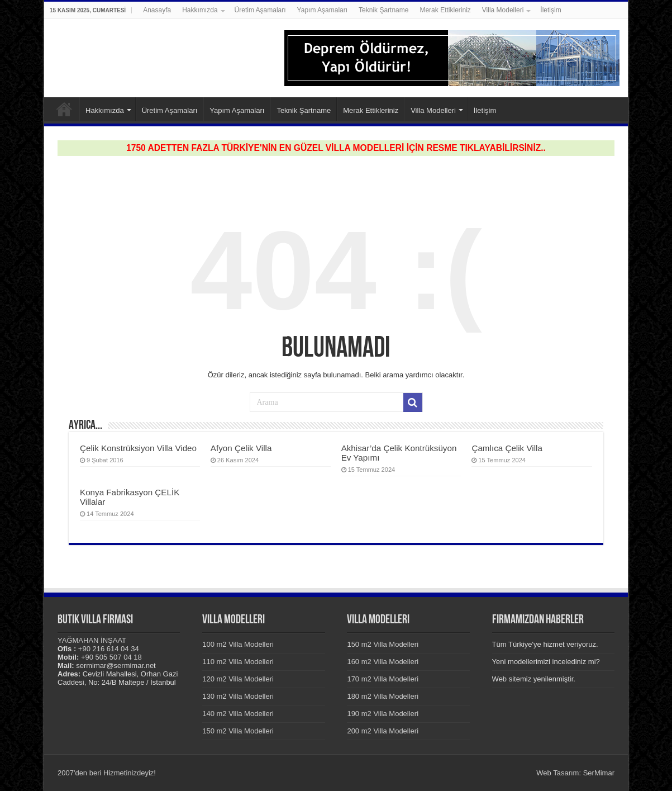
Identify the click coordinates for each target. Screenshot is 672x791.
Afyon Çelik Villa (241, 448)
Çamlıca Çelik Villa (507, 448)
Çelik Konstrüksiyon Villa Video (138, 448)
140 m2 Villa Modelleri (238, 714)
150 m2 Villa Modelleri (238, 731)
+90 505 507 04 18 (111, 657)
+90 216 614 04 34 (109, 649)
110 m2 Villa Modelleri (238, 662)
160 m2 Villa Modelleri (383, 662)
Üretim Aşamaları (260, 10)
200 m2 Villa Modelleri (383, 731)
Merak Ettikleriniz (445, 10)
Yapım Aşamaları (322, 10)
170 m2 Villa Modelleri (383, 679)
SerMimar (599, 773)
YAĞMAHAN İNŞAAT (92, 640)
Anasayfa (157, 10)
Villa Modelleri (503, 10)
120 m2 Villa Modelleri (238, 679)
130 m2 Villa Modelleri (238, 696)
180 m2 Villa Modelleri (383, 696)
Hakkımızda (200, 10)
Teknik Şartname (383, 10)
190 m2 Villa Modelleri (383, 714)
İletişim (551, 10)
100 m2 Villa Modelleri (238, 644)
